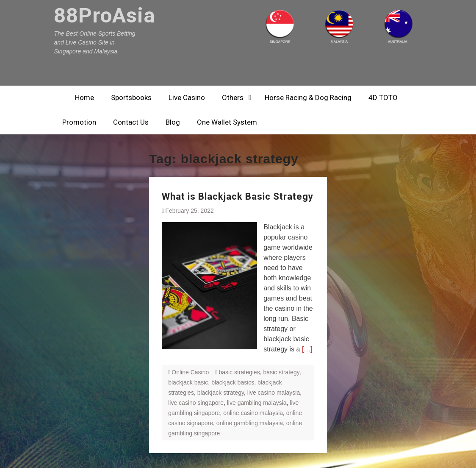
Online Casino (190, 372)
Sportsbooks (131, 97)
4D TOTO (383, 97)
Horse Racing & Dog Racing (308, 97)
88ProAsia (105, 15)
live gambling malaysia (257, 403)
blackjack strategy (221, 393)
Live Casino (187, 97)
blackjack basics (233, 382)
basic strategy (281, 372)
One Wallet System (227, 122)
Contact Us (131, 122)
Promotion (79, 122)
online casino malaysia (253, 413)
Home (84, 97)
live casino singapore (196, 403)
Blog (173, 122)
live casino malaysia (274, 393)
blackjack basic (188, 382)
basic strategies (239, 372)
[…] (307, 349)
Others (233, 97)
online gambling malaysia (250, 423)
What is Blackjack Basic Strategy (238, 196)
